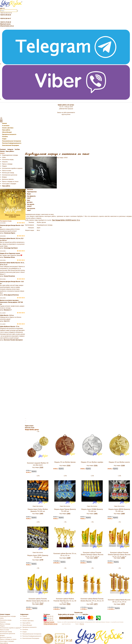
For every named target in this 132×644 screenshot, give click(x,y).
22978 (123, 604)
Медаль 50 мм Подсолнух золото (10, 253)
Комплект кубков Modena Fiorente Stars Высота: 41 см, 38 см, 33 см (65, 601)
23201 (96, 465)
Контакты (5, 136)
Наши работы (6, 130)
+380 (6, 13)
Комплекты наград (8, 159)
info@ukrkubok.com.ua (7, 26)
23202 (68, 465)
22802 (68, 513)
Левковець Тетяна (9, 257)
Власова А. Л (8, 310)
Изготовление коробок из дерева (12, 168)
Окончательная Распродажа (11, 145)
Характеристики (32, 192)
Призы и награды (7, 164)
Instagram (10, 149)
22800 (123, 513)
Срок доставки (30, 201)
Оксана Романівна (9, 276)
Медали (4, 166)
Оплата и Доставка (8, 128)
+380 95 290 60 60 (5, 15)
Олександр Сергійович (11, 248)
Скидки (4, 139)
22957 (41, 604)
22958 (123, 558)
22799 (41, 560)
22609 (68, 558)
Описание (30, 189)
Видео (29, 194)
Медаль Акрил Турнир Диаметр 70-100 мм (65, 510)
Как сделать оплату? (31, 205)
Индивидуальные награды (10, 155)
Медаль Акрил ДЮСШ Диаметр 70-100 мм (119, 510)
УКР (1, 8)
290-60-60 (48, 616)
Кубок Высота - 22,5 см (7, 315)
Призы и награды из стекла (10, 181)
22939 (68, 604)
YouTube (17, 149)
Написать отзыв (30, 428)
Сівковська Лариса (9, 233)
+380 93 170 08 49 (5, 22)
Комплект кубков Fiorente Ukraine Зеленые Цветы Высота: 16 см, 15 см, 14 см (92, 554)
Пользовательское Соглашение (12, 141)
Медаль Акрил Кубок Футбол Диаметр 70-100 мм (38, 510)
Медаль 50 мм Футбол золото (119, 462)
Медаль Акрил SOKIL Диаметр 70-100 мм (38, 556)
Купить (34, 471)
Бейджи (4, 177)
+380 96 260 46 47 (5, 18)
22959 (96, 558)
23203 (41, 467)
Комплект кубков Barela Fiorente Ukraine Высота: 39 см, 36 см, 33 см (92, 601)
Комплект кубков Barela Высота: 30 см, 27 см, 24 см (119, 601)
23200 (123, 465)
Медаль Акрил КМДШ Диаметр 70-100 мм (92, 510)
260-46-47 (48, 618)
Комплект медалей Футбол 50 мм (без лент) (38, 464)
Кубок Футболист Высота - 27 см (10, 326)
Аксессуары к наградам (9, 184)
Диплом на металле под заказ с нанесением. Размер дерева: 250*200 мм (11, 302)
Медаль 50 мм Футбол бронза (65, 462)
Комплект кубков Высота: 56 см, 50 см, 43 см (65, 554)
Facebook (3, 149)
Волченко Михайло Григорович (13, 340)
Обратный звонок (5, 24)
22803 (41, 513)
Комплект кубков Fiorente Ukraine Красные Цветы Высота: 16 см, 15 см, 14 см (119, 554)
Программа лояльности (9, 134)
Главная (4, 123)
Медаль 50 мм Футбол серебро (92, 462)
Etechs (82, 624)
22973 (96, 604)
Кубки (4, 157)
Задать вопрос (29, 426)
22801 (96, 513)
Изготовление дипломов (10, 175)
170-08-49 (48, 620)
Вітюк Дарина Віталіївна (11, 295)
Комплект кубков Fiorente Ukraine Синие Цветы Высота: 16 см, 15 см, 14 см (38, 601)
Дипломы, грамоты (8, 179)
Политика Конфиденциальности (12, 143)
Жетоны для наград (8, 173)
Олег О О (7, 321)
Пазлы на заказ (7, 170)
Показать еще (78, 612)
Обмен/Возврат (7, 132)
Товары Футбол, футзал (32, 429)
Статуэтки (5, 162)
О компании (6, 126)
